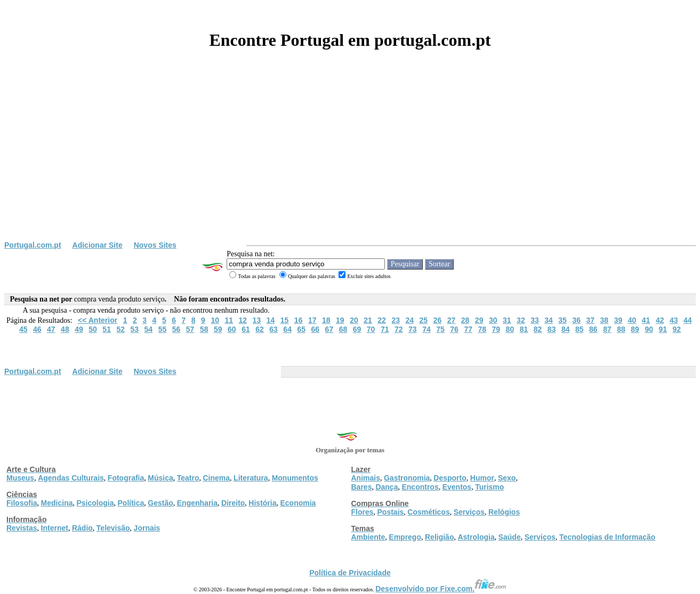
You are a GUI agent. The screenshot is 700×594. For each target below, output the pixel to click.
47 (51, 329)
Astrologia (476, 537)
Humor (482, 478)
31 (507, 320)
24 (409, 320)
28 (465, 320)
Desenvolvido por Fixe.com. (441, 589)
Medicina (57, 503)
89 (635, 329)
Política (131, 503)
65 (301, 329)
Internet (55, 528)
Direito (233, 503)
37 (590, 320)
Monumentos (295, 478)
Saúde (510, 537)
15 (285, 320)
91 (663, 329)
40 (632, 320)
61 (246, 329)
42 (660, 320)
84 (566, 329)
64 (287, 329)
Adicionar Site (98, 245)
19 (340, 320)
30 (493, 320)
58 (204, 329)
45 (23, 329)
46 (37, 329)
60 (232, 329)
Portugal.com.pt (33, 245)
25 (424, 320)
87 (607, 329)
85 (580, 329)
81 (524, 329)
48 (65, 329)
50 (93, 329)
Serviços (469, 512)
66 (316, 329)
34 (549, 320)
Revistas (22, 528)
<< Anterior (98, 320)
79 (496, 329)
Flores (363, 512)
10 (215, 320)
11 (229, 320)
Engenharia (197, 503)
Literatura (251, 478)
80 (510, 329)
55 (163, 329)
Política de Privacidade (350, 573)
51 (107, 329)
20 (354, 320)
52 (120, 329)
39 (618, 320)
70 (371, 329)
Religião (439, 537)
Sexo (507, 478)
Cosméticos (428, 512)
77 (468, 329)
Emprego (405, 537)
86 (593, 329)
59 (218, 329)
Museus (20, 478)
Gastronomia (407, 478)
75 (440, 329)
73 (413, 329)
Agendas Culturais (71, 478)
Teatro (188, 478)
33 (535, 320)
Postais (391, 512)
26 (438, 320)
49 (79, 329)
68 (343, 329)
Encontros (420, 487)
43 (674, 320)
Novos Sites (155, 245)
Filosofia (22, 503)
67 (329, 329)
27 (452, 320)
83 (552, 329)
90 (649, 329)
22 (382, 320)
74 (427, 329)
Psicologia (95, 503)
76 (454, 329)
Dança (387, 487)
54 (149, 329)
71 (385, 329)
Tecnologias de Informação (607, 537)
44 (688, 320)
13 (257, 320)
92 (677, 329)
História (262, 503)
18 (326, 320)
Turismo (489, 487)
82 (538, 329)
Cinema (217, 478)
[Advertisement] (350, 161)
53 (135, 329)
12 (243, 320)
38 (605, 320)
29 (479, 320)
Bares (362, 487)
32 (521, 320)
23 (396, 320)
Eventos (457, 487)
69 (357, 329)
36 (576, 320)
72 (399, 329)
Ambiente (368, 537)
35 (562, 320)
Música (160, 478)
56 (176, 329)
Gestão (160, 503)
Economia (298, 503)
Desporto (450, 478)
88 (621, 329)
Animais (366, 478)
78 (482, 329)
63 (273, 329)
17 (312, 320)
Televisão (113, 528)
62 (260, 329)
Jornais (147, 528)
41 (646, 320)
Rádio (82, 528)
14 (271, 320)
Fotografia (126, 478)
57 (190, 329)
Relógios (504, 512)
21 (368, 320)
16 (299, 320)
